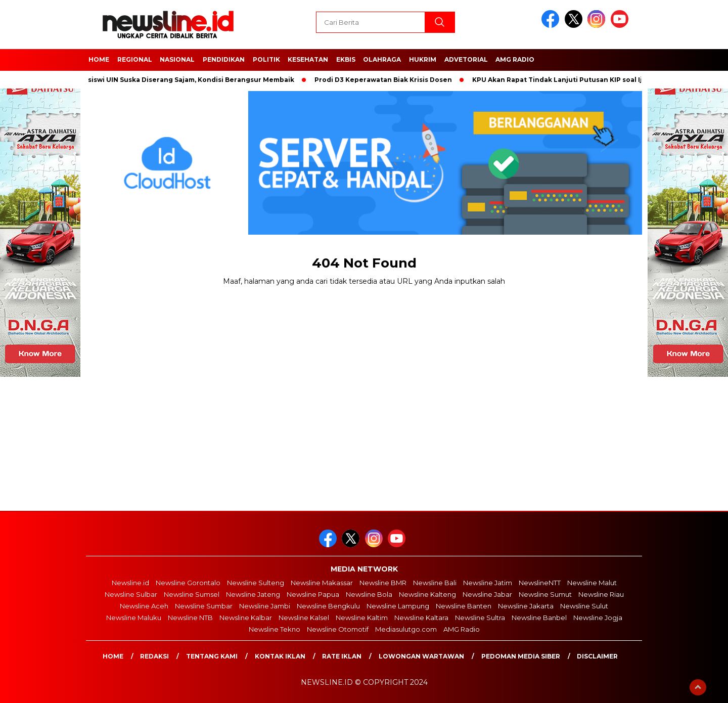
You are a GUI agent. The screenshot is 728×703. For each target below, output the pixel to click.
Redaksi (154, 656)
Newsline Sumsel (192, 594)
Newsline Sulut (584, 606)
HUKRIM (423, 59)
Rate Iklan (342, 656)
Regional (135, 59)
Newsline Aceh (144, 606)
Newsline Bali (435, 583)
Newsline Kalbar (246, 618)
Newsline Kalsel (304, 618)
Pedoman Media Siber (521, 656)
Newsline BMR (383, 583)
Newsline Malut (592, 583)
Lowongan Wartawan (421, 656)
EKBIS (346, 59)
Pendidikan (224, 59)
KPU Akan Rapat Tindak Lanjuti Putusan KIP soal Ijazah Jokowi (581, 80)
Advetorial (466, 59)
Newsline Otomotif (338, 629)
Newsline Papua (313, 594)
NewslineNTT (540, 583)
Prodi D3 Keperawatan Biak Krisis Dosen (386, 80)
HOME (99, 59)
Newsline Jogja (598, 618)
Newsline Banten (464, 606)
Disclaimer (597, 656)
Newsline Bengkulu (328, 606)
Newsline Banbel (539, 618)
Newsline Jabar (487, 594)
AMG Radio (515, 59)
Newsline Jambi (265, 606)
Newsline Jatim (488, 583)
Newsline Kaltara (421, 618)
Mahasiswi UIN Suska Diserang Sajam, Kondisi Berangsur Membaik (185, 80)
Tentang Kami (212, 656)
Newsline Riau (601, 594)
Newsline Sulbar (131, 594)
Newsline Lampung (398, 606)
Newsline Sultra (480, 618)
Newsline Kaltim (362, 618)
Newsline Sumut (545, 594)
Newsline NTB (190, 618)
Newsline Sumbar (204, 606)
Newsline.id (130, 583)
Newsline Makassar (322, 583)
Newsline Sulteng (256, 583)
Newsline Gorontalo (188, 583)
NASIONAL (177, 59)
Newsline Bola (369, 594)
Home (113, 656)
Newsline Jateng (253, 594)
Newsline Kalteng (427, 594)
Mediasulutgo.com (406, 629)
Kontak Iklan (280, 656)
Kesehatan (308, 59)
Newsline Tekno (275, 629)
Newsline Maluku (134, 618)
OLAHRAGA (382, 59)
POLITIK (266, 59)
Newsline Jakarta (526, 606)
